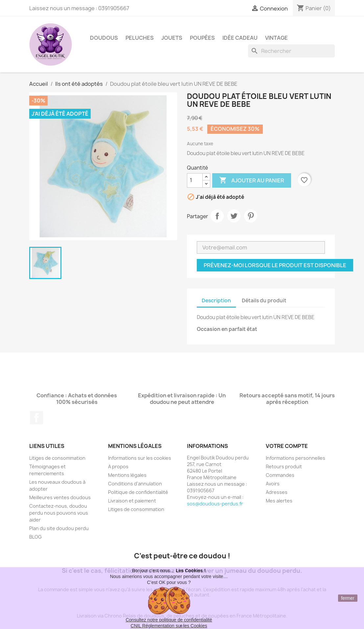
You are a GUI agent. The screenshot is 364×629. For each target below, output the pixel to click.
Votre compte (287, 446)
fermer (348, 598)
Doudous (104, 38)
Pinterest (251, 216)
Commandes (280, 475)
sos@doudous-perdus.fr (215, 504)
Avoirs (273, 484)
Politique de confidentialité (138, 492)
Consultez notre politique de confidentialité (169, 620)
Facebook (36, 418)
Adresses (277, 492)
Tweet (234, 216)
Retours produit (284, 466)
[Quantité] (195, 180)
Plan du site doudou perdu (59, 528)
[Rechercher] (291, 51)
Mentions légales (127, 475)
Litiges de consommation (57, 458)
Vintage (276, 38)
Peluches (140, 38)
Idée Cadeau (240, 38)
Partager (217, 216)
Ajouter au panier (252, 180)
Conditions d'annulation (135, 484)
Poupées (202, 38)
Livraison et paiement (132, 501)
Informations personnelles (296, 458)
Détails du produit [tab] (264, 301)
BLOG (35, 537)
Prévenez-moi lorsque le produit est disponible (275, 265)
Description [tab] (216, 301)
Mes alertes (279, 501)
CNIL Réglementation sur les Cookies (169, 626)
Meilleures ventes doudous (60, 497)
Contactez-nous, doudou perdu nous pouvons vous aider (59, 513)
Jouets (172, 38)
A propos (118, 466)
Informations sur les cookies (140, 458)
